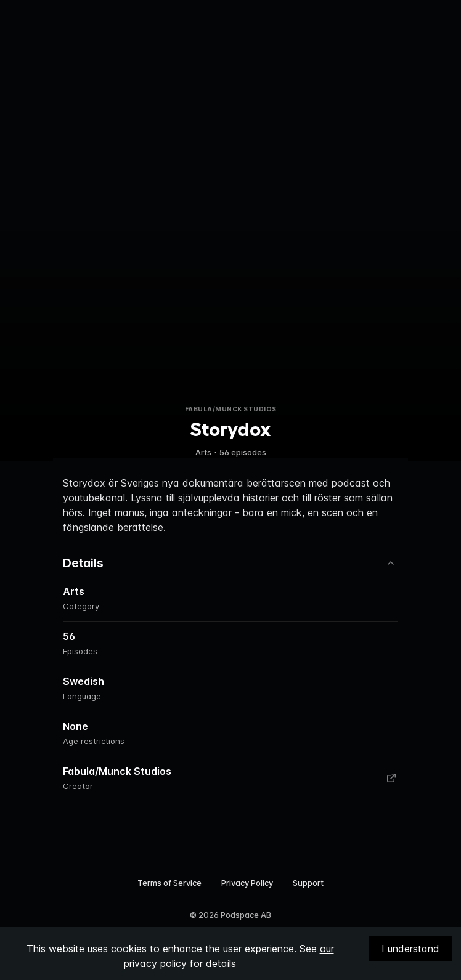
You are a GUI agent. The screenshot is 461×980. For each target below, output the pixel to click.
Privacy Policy (247, 883)
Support (308, 883)
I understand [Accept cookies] (410, 949)
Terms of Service (169, 883)
